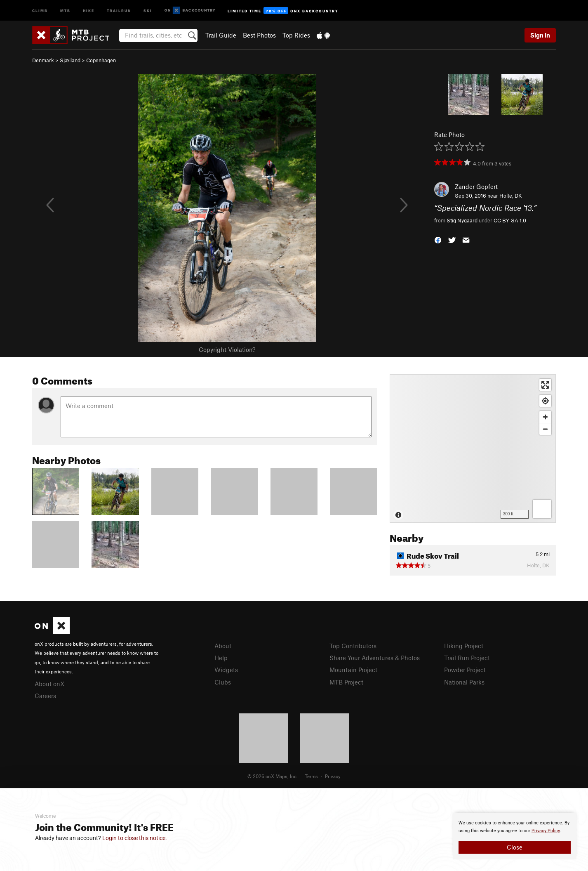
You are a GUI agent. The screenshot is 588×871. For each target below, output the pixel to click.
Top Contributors (353, 646)
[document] (515, 836)
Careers (45, 696)
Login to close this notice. (135, 838)
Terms (311, 776)
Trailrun (119, 10)
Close (515, 847)
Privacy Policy (546, 831)
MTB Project (346, 682)
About (223, 646)
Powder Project (465, 670)
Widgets (226, 670)
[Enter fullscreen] (545, 385)
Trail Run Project (467, 658)
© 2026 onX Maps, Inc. (273, 776)
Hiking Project (464, 646)
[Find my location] (545, 401)
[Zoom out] (545, 429)
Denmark (43, 60)
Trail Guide (221, 35)
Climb (40, 10)
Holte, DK (511, 196)
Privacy (333, 776)
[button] (438, 239)
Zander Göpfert (476, 186)
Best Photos (259, 35)
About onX (49, 684)
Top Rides (296, 35)
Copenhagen (101, 60)
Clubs (223, 682)
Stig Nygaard (462, 220)
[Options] (542, 509)
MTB (65, 10)
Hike (89, 10)
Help (221, 658)
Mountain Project (353, 670)
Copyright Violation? (227, 349)
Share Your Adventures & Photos (375, 658)
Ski (148, 10)
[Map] (473, 448)
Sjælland (70, 60)
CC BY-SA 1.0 (510, 220)
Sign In (540, 35)
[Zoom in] (545, 417)
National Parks (464, 682)
